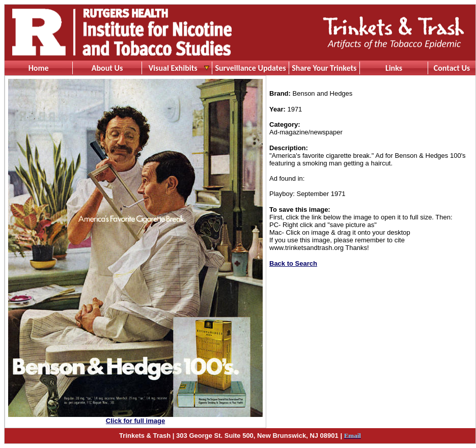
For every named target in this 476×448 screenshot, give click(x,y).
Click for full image (135, 421)
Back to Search (293, 263)
